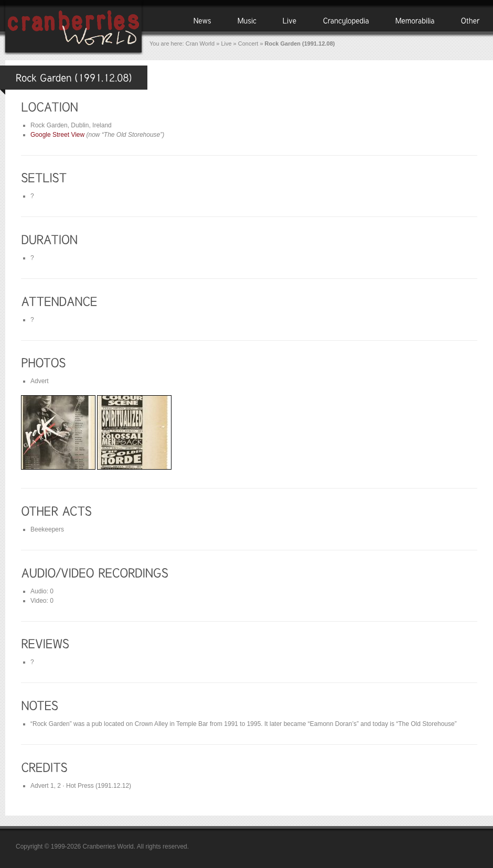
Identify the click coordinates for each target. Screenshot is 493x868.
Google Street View (57, 135)
